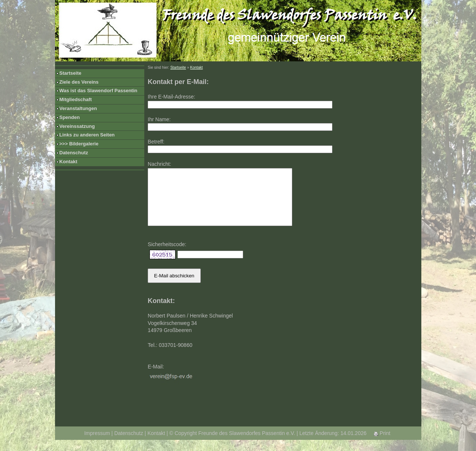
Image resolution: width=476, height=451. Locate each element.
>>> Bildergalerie (79, 144)
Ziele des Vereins (79, 82)
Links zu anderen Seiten (87, 135)
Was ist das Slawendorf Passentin (99, 91)
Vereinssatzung (77, 126)
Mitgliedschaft (76, 99)
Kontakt (68, 162)
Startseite (70, 73)
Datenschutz (74, 153)
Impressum (97, 444)
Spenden (70, 117)
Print (382, 444)
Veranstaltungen (78, 108)
